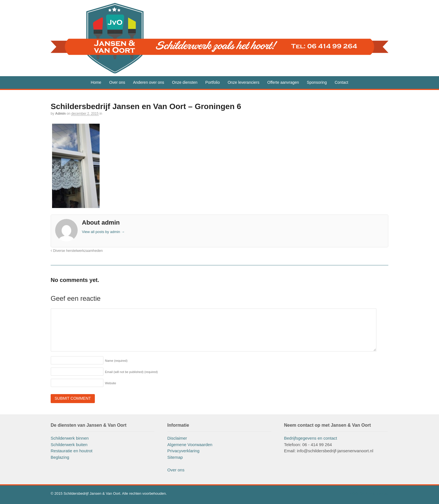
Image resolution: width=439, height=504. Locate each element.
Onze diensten (185, 82)
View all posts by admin (103, 232)
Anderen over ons (149, 82)
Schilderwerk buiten (69, 445)
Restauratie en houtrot (71, 451)
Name (116, 361)
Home (96, 82)
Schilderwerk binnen (70, 438)
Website (111, 383)
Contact (341, 82)
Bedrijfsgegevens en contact (310, 438)
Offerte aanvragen (283, 82)
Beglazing (60, 457)
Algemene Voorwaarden (190, 445)
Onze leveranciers (244, 82)
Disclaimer (177, 438)
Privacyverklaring (183, 451)
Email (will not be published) (131, 372)
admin (60, 114)
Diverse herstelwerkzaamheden (77, 251)
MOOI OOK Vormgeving (369, 493)
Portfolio (213, 82)
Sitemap (175, 457)
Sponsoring (317, 82)
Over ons (117, 82)
